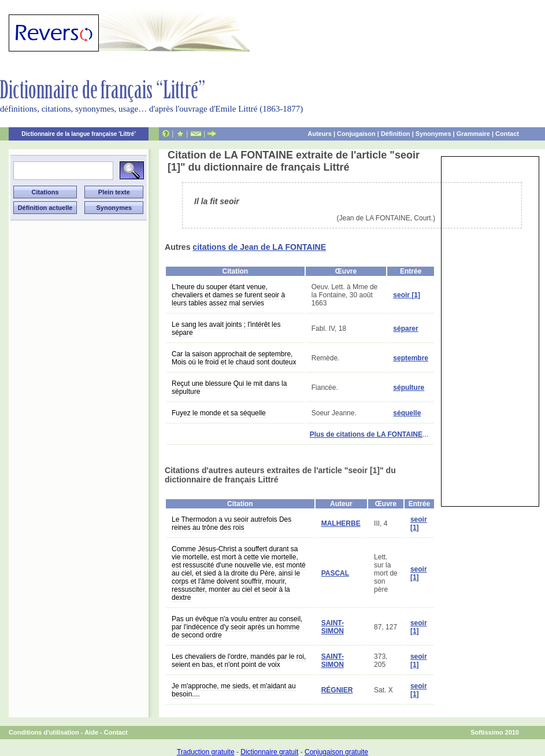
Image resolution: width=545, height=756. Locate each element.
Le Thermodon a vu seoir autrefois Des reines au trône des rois (231, 523)
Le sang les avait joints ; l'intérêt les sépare (226, 329)
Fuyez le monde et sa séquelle (219, 413)
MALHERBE (341, 523)
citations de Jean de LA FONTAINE (259, 247)
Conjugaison (356, 134)
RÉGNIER (337, 690)
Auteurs (320, 134)
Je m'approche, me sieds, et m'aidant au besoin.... (234, 690)
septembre (411, 358)
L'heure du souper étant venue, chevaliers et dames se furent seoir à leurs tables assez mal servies (228, 295)
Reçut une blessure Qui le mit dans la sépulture (229, 388)
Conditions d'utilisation (44, 732)
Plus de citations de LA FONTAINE (366, 434)
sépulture (409, 388)
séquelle (407, 413)
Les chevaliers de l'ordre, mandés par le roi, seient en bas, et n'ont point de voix (239, 661)
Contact (507, 134)
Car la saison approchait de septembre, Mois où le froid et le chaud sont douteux (234, 358)
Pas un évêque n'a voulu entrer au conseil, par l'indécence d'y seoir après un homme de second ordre (237, 627)
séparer (405, 329)
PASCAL (335, 573)
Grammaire (473, 134)
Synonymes (433, 134)
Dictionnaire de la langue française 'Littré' (79, 134)
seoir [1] (407, 295)
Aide (91, 732)
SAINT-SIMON (333, 627)
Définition (396, 134)
